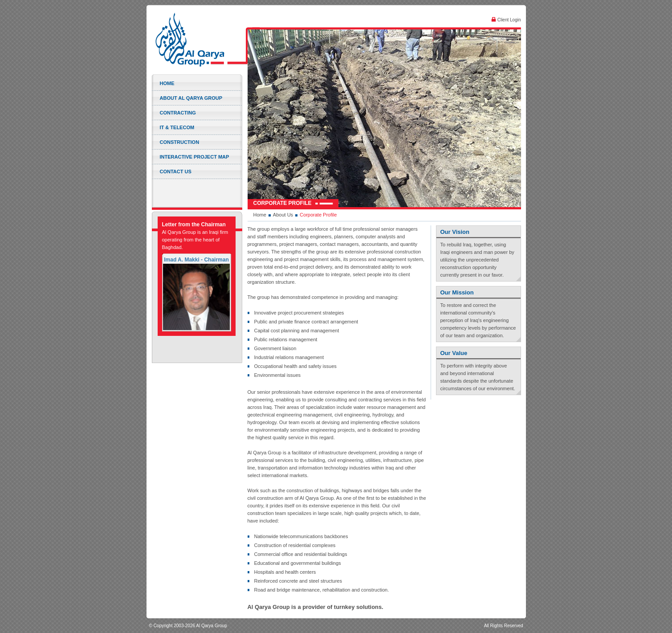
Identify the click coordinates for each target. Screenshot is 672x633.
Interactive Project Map (195, 157)
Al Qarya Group (199, 40)
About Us (283, 215)
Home (167, 83)
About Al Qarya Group (191, 98)
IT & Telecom (177, 127)
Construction (180, 142)
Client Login (506, 20)
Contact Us (176, 172)
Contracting (178, 113)
